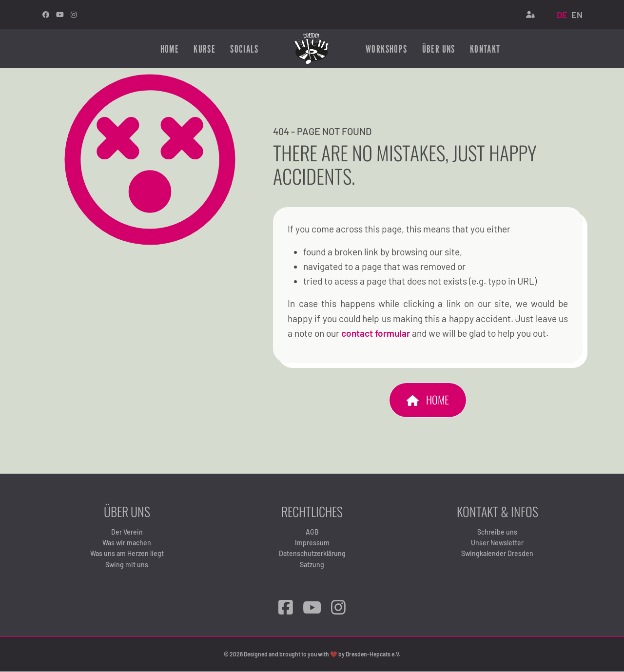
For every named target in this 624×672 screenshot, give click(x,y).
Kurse (205, 49)
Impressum (312, 543)
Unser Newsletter (497, 543)
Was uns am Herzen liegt (127, 554)
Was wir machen (127, 543)
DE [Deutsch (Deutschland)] (562, 15)
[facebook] (46, 14)
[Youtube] (60, 14)
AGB (312, 532)
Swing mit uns (127, 565)
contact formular (377, 334)
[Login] (530, 15)
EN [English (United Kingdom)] (577, 15)
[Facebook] (286, 607)
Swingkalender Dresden (497, 554)
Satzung (312, 565)
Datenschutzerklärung (312, 554)
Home (170, 49)
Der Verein (127, 532)
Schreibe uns (497, 532)
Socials (244, 49)
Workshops (387, 49)
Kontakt (485, 49)
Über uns (439, 49)
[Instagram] (74, 14)
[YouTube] (312, 607)
